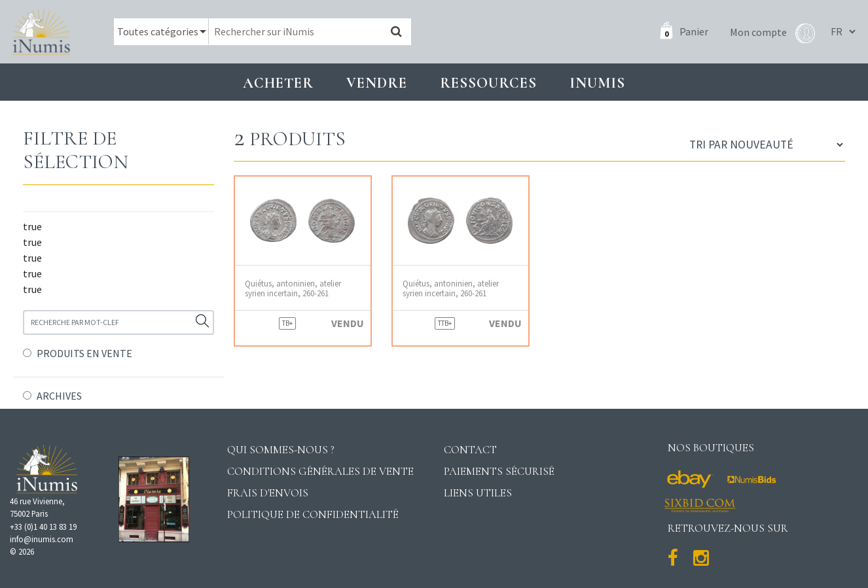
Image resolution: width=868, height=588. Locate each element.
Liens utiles (478, 493)
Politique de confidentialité (313, 514)
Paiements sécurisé (499, 471)
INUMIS (597, 83)
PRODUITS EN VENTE (84, 353)
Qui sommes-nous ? (281, 450)
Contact (470, 450)
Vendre (377, 83)
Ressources (488, 83)
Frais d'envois (268, 493)
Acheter (278, 83)
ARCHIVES (59, 396)
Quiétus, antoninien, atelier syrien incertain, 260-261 (293, 288)
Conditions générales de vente (320, 471)
